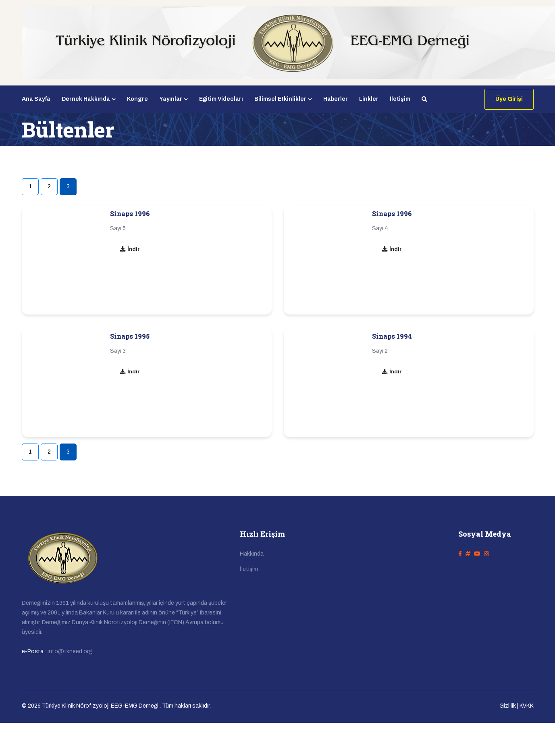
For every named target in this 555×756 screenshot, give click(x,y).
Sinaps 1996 (130, 213)
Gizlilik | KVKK (517, 706)
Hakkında (252, 554)
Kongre (137, 99)
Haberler (336, 99)
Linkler (369, 99)
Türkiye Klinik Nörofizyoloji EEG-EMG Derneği (100, 706)
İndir (129, 249)
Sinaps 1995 (130, 336)
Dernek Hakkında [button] (89, 99)
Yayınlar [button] (174, 99)
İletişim (400, 99)
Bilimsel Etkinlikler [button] (283, 99)
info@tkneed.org (70, 651)
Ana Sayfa (36, 99)
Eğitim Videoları (221, 99)
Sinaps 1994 (392, 336)
